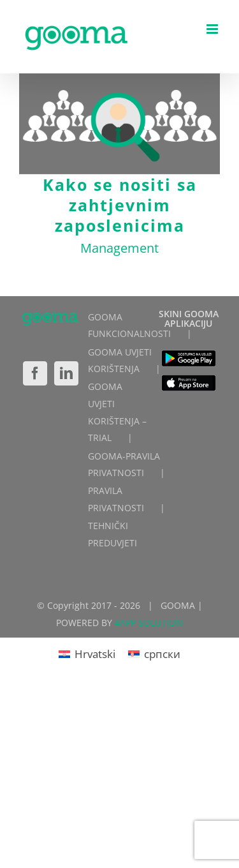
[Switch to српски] (154, 654)
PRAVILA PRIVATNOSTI (116, 499)
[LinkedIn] (66, 373)
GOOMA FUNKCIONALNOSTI (129, 325)
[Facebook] (35, 373)
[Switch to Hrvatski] (87, 654)
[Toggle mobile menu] (213, 29)
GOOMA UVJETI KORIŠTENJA (120, 361)
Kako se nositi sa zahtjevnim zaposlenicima (120, 205)
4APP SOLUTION (149, 623)
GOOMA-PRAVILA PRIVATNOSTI (124, 465)
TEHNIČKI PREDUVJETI (112, 534)
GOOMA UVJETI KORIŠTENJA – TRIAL (117, 412)
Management (119, 248)
